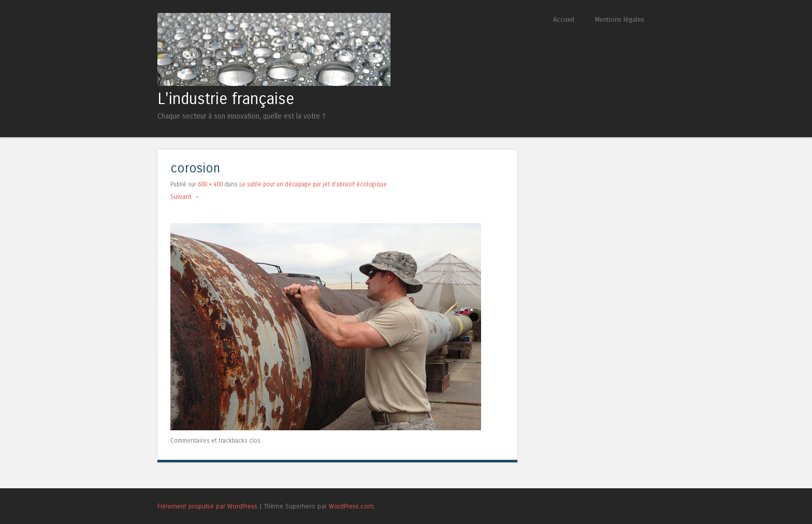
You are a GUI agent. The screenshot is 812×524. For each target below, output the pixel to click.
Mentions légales (620, 19)
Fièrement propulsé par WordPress (207, 506)
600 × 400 (210, 184)
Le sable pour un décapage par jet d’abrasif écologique (313, 184)
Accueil (564, 19)
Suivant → (185, 196)
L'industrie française (226, 99)
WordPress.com (351, 506)
